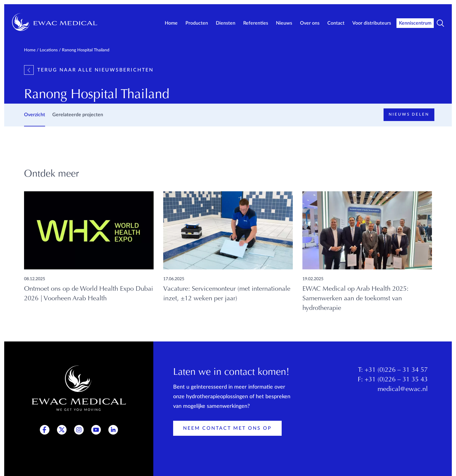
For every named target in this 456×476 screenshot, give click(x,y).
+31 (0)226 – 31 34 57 (396, 370)
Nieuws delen (409, 115)
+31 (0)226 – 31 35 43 (396, 380)
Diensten (226, 23)
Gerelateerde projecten (78, 115)
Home (171, 23)
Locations (49, 50)
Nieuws (284, 23)
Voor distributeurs (372, 23)
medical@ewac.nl (403, 390)
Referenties (256, 23)
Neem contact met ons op (227, 428)
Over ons (310, 23)
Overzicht (35, 115)
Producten (197, 23)
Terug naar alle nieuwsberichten (89, 70)
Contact (336, 23)
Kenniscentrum (415, 23)
